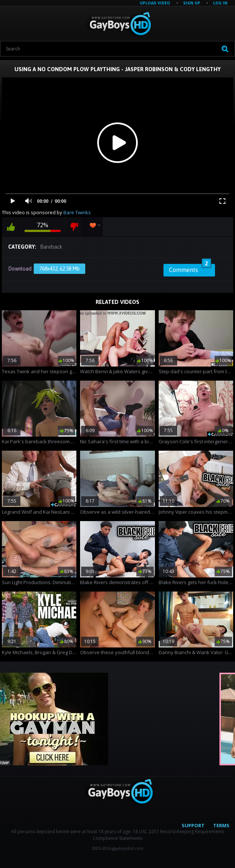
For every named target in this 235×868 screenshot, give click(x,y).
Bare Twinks (77, 212)
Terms (221, 825)
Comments (190, 269)
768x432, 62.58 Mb (59, 269)
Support (193, 825)
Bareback (51, 247)
